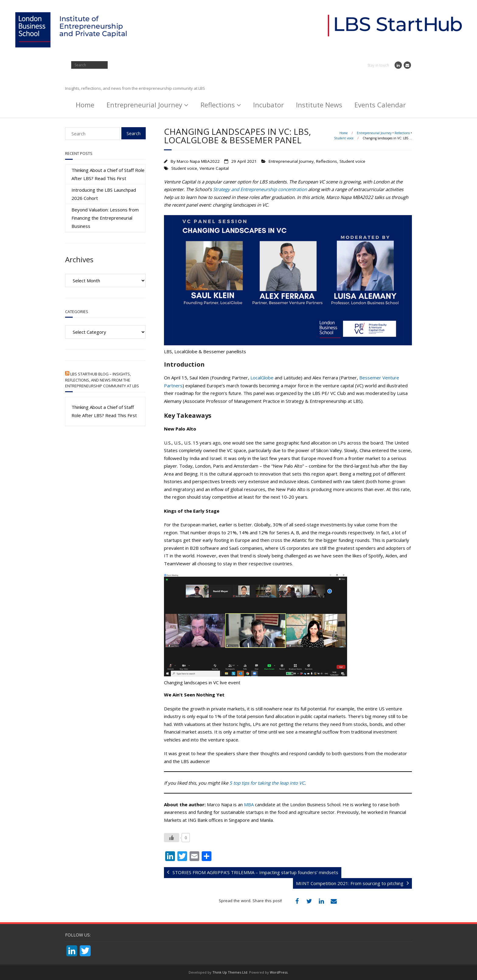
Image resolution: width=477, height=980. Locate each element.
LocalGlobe (262, 378)
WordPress (279, 972)
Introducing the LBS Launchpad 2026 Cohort (104, 194)
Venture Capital (214, 168)
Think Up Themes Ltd (230, 972)
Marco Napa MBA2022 (198, 161)
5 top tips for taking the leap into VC (267, 783)
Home (85, 105)
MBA (249, 804)
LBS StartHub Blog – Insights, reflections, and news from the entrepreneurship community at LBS (102, 380)
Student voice (344, 138)
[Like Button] (172, 838)
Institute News (319, 105)
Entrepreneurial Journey (144, 105)
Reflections (218, 105)
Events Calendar (380, 105)
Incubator (268, 105)
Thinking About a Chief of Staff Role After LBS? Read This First (108, 174)
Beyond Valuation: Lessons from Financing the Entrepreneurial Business (105, 218)
